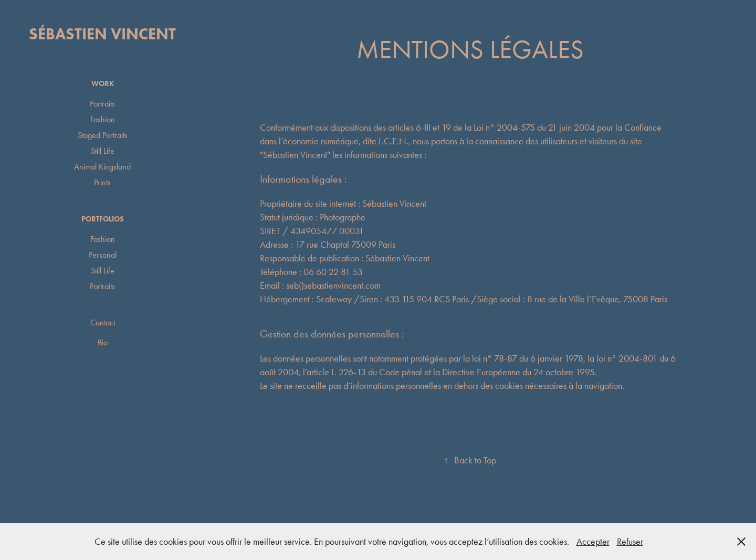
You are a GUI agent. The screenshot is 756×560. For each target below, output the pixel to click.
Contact (103, 323)
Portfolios (103, 219)
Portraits (102, 104)
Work (103, 84)
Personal (103, 255)
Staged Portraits (103, 135)
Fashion (103, 119)
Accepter (593, 542)
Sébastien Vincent (102, 34)
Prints (102, 182)
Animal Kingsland (102, 167)
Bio (103, 342)
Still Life (103, 151)
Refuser (630, 542)
